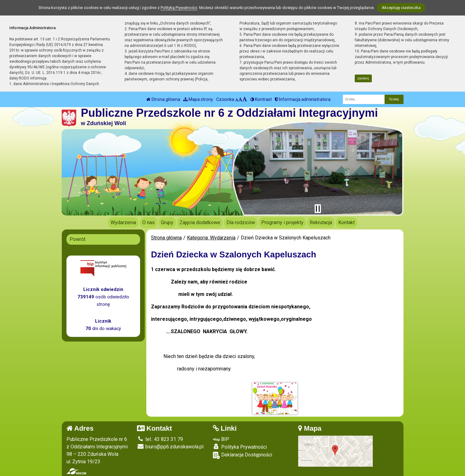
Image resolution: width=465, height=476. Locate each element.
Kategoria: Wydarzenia (211, 238)
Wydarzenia (123, 222)
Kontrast (261, 99)
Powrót (77, 239)
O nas (148, 222)
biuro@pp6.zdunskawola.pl (170, 447)
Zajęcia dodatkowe (200, 222)
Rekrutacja (321, 222)
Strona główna (163, 99)
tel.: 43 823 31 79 (160, 439)
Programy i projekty (282, 222)
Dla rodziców (241, 222)
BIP (221, 439)
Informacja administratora (303, 99)
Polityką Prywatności (179, 8)
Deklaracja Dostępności (242, 455)
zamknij (363, 78)
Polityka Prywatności (240, 447)
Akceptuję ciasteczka (401, 8)
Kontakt (346, 222)
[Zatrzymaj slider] (318, 209)
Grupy (167, 222)
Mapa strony (198, 99)
